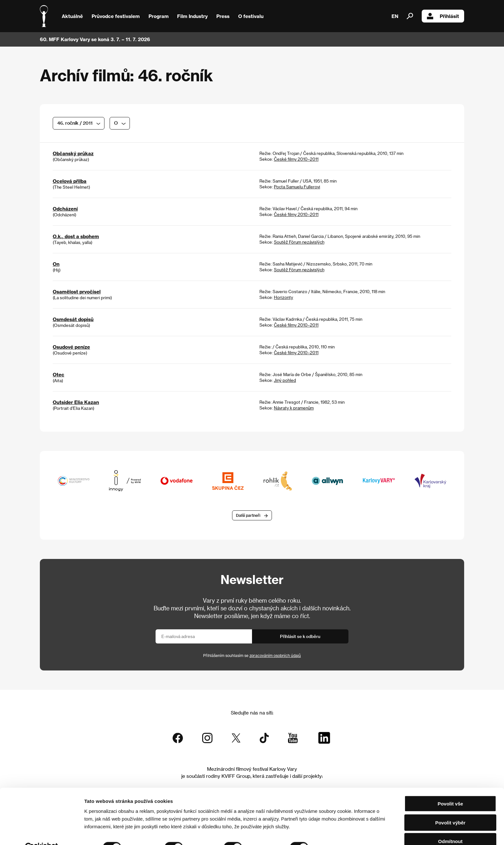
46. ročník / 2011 (75, 123)
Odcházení (65, 209)
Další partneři (248, 516)
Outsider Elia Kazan (76, 402)
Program (159, 16)
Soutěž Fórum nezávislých (299, 242)
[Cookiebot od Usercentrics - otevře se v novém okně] (42, 832)
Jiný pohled (285, 380)
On (56, 264)
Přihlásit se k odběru (300, 637)
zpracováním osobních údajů (275, 656)
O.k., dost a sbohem (76, 236)
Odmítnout (450, 826)
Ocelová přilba (70, 181)
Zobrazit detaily (338, 832)
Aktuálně (72, 16)
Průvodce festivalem (116, 16)
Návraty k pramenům (294, 408)
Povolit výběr (450, 808)
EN (395, 16)
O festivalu (251, 16)
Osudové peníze (71, 347)
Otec (59, 374)
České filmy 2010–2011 (296, 159)
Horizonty (283, 297)
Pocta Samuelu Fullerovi (297, 187)
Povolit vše (450, 789)
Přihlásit (443, 16)
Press (223, 16)
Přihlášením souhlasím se (252, 656)
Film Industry (192, 16)
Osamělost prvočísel (77, 292)
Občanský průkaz (73, 153)
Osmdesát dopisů (73, 319)
